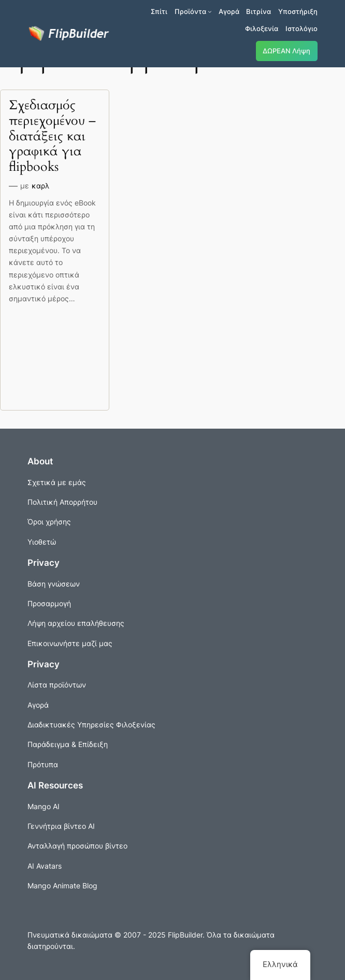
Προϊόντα (190, 11)
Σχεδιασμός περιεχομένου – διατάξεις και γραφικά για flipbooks (52, 136)
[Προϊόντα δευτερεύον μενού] (210, 11)
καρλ (40, 186)
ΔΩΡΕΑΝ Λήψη (286, 51)
